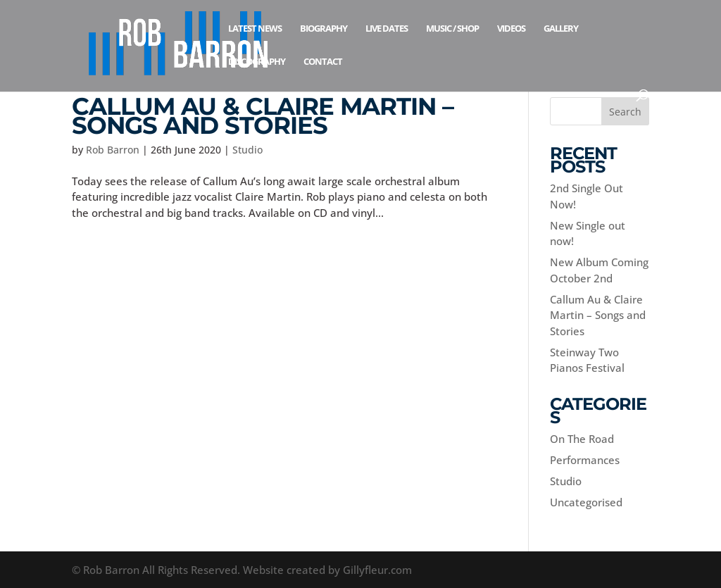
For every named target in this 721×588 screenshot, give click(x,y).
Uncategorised (586, 502)
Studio (247, 150)
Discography (257, 62)
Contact (323, 62)
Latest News (255, 29)
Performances (585, 460)
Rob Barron (113, 150)
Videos (511, 29)
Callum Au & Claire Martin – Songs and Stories (263, 116)
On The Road (582, 439)
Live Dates (387, 29)
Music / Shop (452, 29)
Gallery (561, 29)
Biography (324, 29)
